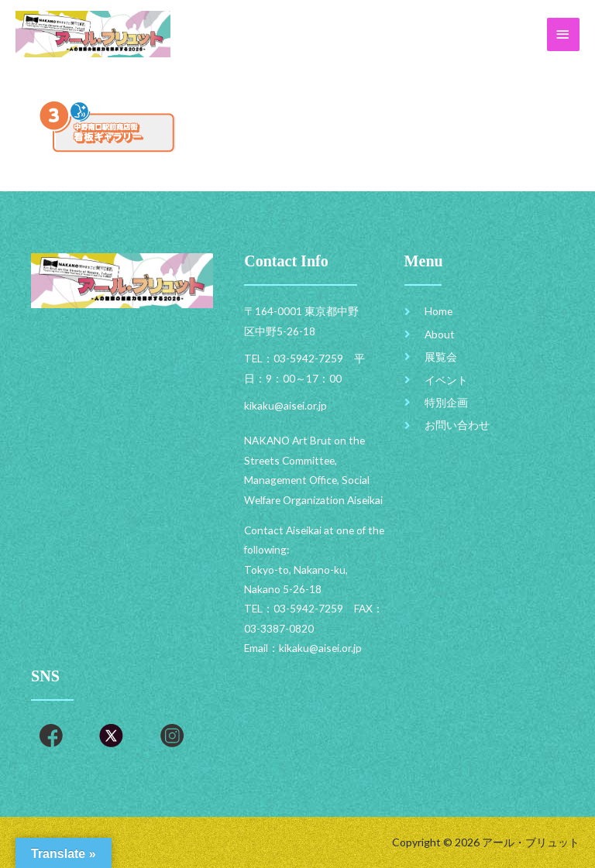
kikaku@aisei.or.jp (320, 648)
